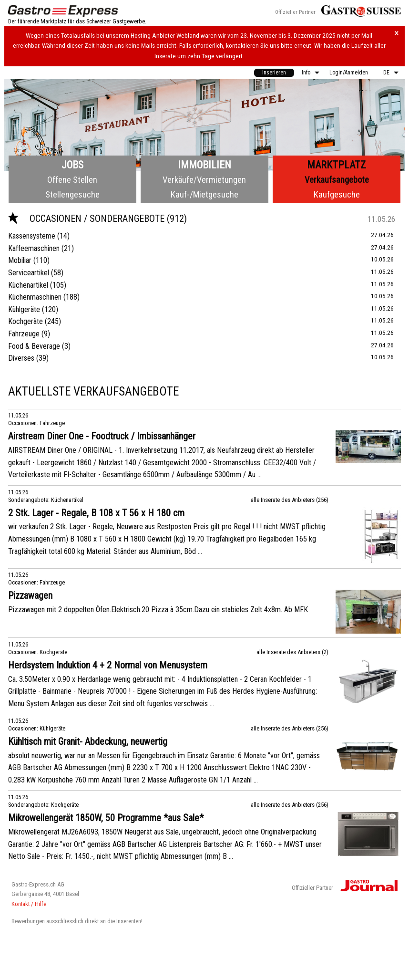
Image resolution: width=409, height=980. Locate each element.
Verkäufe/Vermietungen (204, 180)
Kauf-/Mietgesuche (204, 194)
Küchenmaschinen (35, 297)
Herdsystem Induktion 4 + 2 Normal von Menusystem (108, 665)
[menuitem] (274, 73)
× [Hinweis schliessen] (397, 33)
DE (386, 73)
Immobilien (204, 165)
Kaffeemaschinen (34, 248)
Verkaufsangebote (337, 180)
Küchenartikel (28, 285)
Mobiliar (20, 260)
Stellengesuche (72, 194)
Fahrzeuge (24, 334)
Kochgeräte (26, 321)
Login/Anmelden (349, 73)
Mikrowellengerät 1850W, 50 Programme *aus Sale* (106, 818)
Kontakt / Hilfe (29, 904)
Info (306, 73)
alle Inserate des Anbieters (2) (292, 652)
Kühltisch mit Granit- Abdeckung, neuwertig (88, 741)
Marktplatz (337, 165)
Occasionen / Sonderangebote (87, 219)
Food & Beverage (34, 346)
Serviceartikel (29, 273)
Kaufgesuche (337, 194)
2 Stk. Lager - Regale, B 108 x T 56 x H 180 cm (96, 513)
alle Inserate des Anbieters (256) (290, 500)
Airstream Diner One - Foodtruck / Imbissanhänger (102, 436)
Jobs (72, 165)
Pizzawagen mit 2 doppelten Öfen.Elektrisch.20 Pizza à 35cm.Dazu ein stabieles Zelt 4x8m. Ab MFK (158, 610)
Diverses (21, 358)
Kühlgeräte (24, 309)
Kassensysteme (32, 236)
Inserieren (274, 73)
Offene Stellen (72, 180)
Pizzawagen (30, 595)
